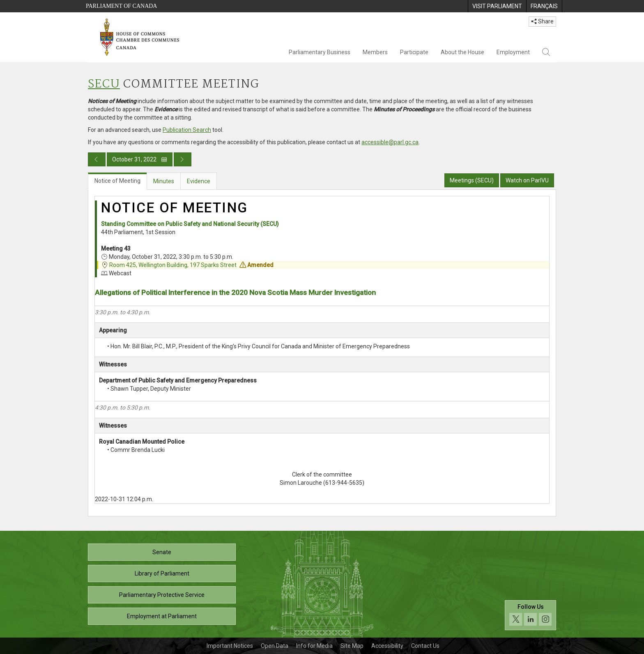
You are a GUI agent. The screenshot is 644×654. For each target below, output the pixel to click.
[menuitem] (497, 6)
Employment (513, 52)
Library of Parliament (162, 573)
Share (542, 21)
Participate (414, 52)
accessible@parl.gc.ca (390, 142)
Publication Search (187, 130)
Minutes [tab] (164, 181)
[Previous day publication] (97, 159)
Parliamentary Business (320, 52)
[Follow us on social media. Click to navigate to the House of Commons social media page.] (530, 615)
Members (375, 52)
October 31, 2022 (140, 159)
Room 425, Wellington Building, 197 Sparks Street (173, 265)
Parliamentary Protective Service (162, 595)
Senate (162, 552)
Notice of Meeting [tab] (117, 181)
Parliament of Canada (121, 6)
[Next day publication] (183, 159)
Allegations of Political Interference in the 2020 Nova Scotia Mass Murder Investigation (235, 292)
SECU (104, 84)
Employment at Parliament (162, 616)
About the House (462, 52)
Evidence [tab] (199, 181)
